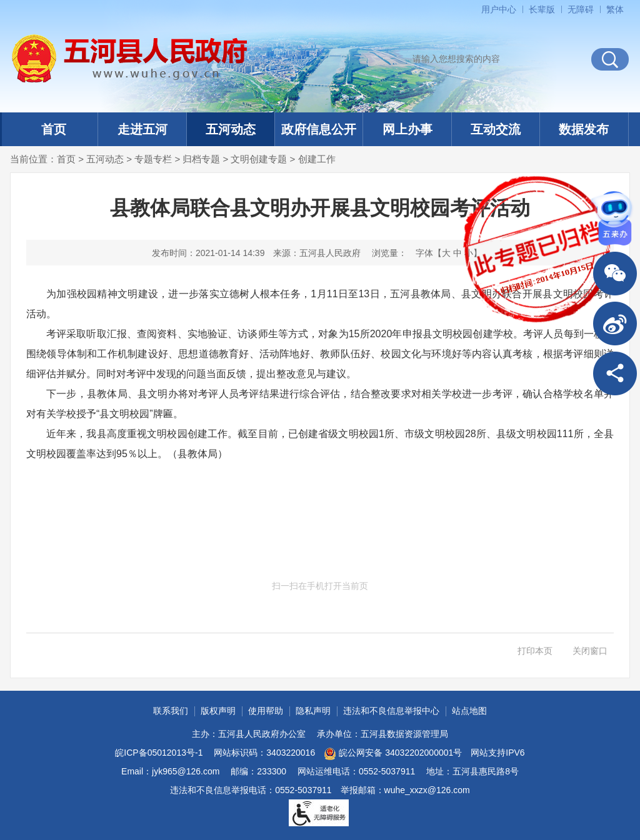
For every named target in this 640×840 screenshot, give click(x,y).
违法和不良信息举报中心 (391, 711)
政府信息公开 (319, 129)
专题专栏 (153, 159)
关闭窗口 (590, 651)
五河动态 (231, 129)
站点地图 (469, 711)
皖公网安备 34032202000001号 (393, 754)
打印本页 (535, 651)
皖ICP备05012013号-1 (159, 753)
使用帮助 (266, 711)
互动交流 (496, 129)
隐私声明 (313, 711)
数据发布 (584, 129)
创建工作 (317, 159)
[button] (542, 9)
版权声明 (218, 711)
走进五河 (142, 129)
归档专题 (201, 159)
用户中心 (499, 9)
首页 (54, 129)
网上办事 (407, 129)
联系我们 (171, 711)
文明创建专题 (259, 159)
